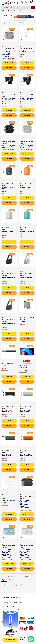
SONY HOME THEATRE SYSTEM (27, 319)
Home (3, 11)
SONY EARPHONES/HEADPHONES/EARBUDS (9, 48)
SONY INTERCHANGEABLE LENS (8, 95)
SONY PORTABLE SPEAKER (7, 185)
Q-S (16, 11)
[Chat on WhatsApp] (31, 639)
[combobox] (18, 8)
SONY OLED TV (25, 366)
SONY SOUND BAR (8, 364)
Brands (10, 11)
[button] (4, 35)
